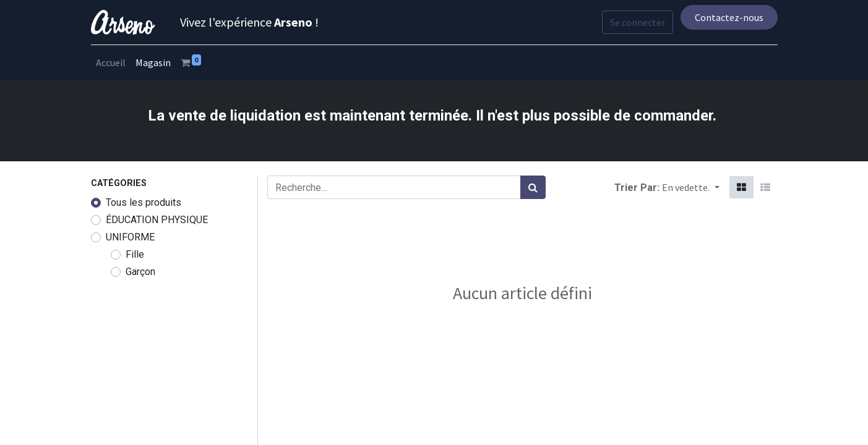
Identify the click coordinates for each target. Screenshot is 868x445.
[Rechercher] (533, 187)
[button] (690, 187)
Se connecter (638, 22)
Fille (135, 254)
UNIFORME (130, 237)
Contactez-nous (729, 17)
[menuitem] (111, 62)
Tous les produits (144, 202)
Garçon (140, 272)
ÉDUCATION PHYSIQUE (157, 220)
